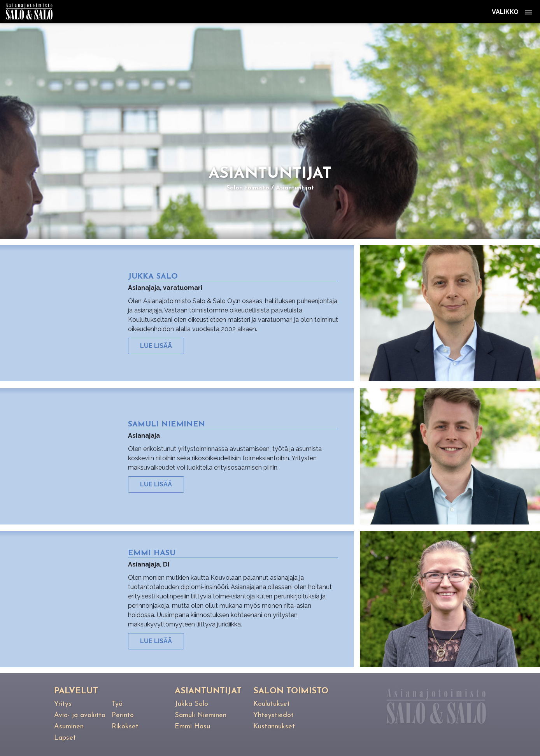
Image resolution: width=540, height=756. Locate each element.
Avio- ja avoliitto (80, 715)
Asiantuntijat (295, 188)
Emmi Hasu (192, 727)
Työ (117, 704)
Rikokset (125, 727)
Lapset (65, 738)
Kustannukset (274, 727)
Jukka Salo (191, 704)
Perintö (123, 715)
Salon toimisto (248, 188)
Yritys (63, 704)
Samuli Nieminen (201, 715)
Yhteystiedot (274, 715)
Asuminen (69, 727)
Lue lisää (156, 346)
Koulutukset (272, 704)
